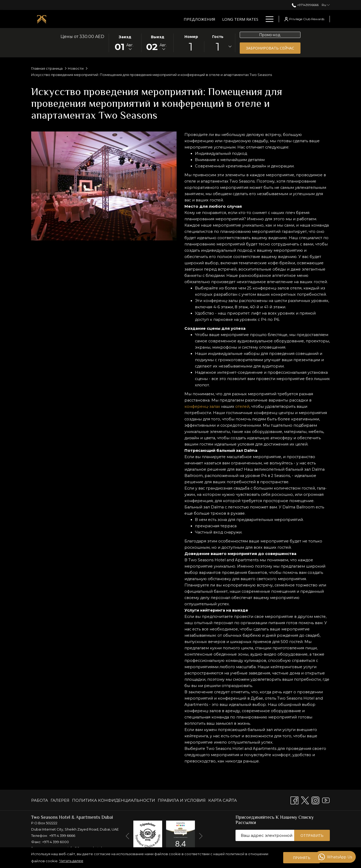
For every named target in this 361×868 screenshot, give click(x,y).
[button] (125, 42)
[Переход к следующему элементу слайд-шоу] (201, 836)
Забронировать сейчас (270, 48)
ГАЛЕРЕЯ (60, 800)
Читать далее (71, 861)
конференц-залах (203, 419)
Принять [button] (302, 858)
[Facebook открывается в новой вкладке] (294, 800)
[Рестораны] (241, 19)
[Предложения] (100, 19)
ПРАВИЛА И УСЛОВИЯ (182, 800)
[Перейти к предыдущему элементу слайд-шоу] (127, 836)
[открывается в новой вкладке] (148, 835)
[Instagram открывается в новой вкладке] (315, 800)
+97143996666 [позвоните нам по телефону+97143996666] (305, 5)
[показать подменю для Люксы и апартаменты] (223, 19)
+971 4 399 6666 (62, 836)
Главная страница (47, 68)
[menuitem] (40, 800)
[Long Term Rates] (141, 19)
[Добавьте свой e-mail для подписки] (265, 835)
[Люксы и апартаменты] (192, 19)
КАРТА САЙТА (223, 800)
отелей (244, 419)
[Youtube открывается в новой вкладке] (326, 800)
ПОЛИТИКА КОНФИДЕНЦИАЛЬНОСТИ (114, 800)
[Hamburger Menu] (268, 19)
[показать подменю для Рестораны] (259, 19)
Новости (76, 68)
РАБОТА (40, 800)
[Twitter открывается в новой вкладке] (305, 800)
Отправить (312, 835)
